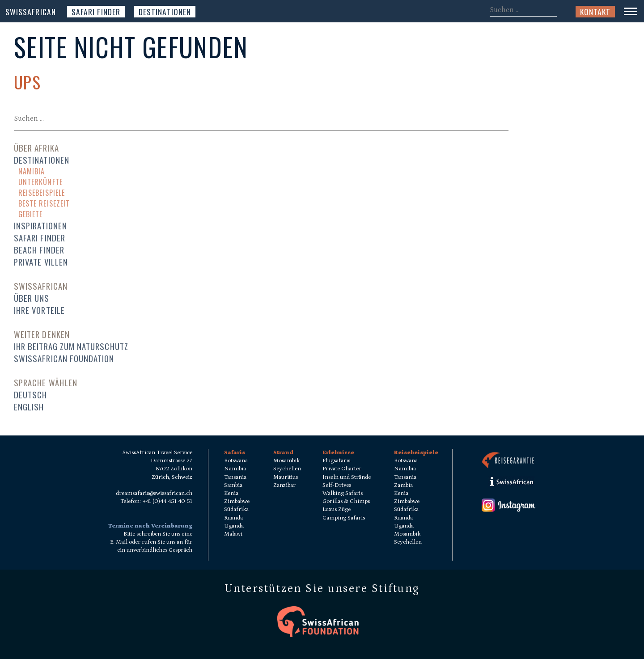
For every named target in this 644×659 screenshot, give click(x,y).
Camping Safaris (344, 518)
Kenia (231, 493)
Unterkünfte (40, 182)
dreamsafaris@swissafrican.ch (154, 493)
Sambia (233, 485)
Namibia (32, 171)
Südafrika (236, 509)
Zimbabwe (237, 501)
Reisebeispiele (42, 193)
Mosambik (286, 461)
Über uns (32, 298)
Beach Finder (39, 250)
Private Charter (342, 469)
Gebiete (30, 214)
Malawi (233, 534)
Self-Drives (337, 485)
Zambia (403, 485)
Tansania (235, 477)
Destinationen (165, 12)
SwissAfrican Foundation (64, 358)
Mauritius (286, 477)
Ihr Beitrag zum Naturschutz (71, 346)
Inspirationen (40, 226)
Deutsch (30, 395)
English (29, 407)
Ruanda (233, 518)
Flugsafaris (336, 461)
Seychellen (287, 469)
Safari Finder (96, 12)
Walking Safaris (343, 493)
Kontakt (595, 12)
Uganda (234, 526)
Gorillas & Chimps (346, 501)
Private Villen (41, 262)
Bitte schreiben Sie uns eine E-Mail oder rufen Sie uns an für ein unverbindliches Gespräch (151, 542)
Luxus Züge (337, 509)
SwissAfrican (31, 12)
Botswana (236, 461)
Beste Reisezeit (44, 203)
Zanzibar (284, 485)
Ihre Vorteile (39, 310)
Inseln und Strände (347, 477)
